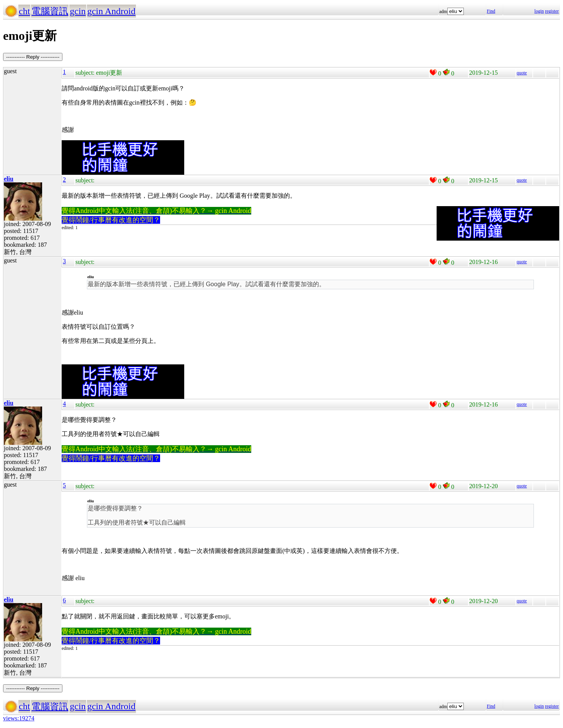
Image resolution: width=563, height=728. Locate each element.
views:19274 (19, 718)
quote (522, 73)
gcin (78, 11)
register (552, 11)
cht (24, 11)
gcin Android (111, 11)
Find (491, 11)
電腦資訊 (50, 11)
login (539, 11)
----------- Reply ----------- (33, 57)
